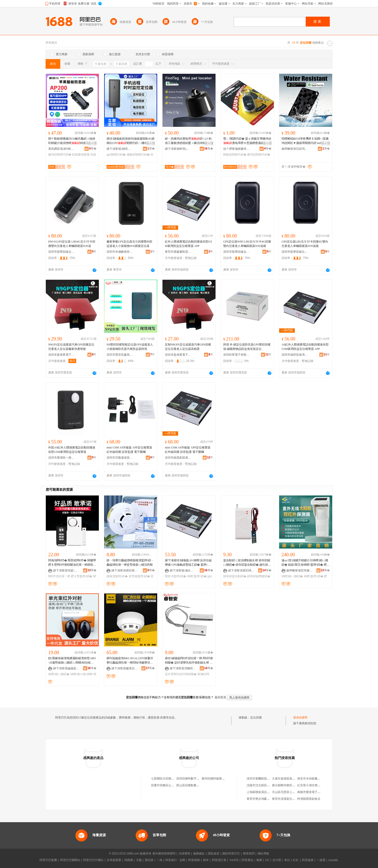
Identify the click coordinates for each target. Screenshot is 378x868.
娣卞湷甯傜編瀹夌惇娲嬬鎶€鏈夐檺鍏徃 (66, 668)
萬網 (259, 860)
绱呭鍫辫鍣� (197, 576)
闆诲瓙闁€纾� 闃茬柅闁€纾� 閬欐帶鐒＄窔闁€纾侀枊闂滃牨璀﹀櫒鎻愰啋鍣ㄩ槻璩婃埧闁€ (72, 563)
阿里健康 (308, 860)
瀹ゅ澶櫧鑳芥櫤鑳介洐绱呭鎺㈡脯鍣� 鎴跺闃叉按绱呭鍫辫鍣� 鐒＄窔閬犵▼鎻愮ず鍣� (305, 563)
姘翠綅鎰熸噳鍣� (259, 576)
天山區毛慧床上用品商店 (288, 792)
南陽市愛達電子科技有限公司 (316, 792)
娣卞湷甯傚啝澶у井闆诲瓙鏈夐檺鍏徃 (178, 149)
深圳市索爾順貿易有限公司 (264, 779)
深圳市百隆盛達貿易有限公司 (120, 458)
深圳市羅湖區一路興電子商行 (61, 458)
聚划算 (149, 860)
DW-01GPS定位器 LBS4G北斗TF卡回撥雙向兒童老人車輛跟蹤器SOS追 (72, 244)
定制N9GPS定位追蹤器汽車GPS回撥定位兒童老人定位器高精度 (188, 347)
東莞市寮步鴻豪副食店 (261, 799)
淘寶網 (128, 860)
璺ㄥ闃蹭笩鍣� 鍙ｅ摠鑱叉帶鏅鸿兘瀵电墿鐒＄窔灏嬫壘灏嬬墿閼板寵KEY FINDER (247, 141)
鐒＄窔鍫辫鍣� (81, 576)
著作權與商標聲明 (164, 854)
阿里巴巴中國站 (93, 860)
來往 (287, 860)
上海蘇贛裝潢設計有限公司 (264, 792)
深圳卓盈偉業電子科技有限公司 (61, 355)
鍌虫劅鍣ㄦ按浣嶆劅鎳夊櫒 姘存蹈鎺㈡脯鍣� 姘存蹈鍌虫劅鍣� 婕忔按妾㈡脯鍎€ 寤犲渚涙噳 (247, 563)
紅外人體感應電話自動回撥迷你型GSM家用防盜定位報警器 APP (188, 244)
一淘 (159, 860)
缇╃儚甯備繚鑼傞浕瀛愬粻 (236, 149)
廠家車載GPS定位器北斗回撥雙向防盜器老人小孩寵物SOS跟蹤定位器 (129, 244)
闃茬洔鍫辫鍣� (175, 576)
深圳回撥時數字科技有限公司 (195, 779)
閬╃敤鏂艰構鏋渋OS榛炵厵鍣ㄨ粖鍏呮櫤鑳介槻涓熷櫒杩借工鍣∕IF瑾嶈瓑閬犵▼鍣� (72, 141)
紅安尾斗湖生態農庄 (310, 785)
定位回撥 (256, 718)
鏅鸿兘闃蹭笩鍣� (60, 155)
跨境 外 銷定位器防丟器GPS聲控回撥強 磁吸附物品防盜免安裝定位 (247, 347)
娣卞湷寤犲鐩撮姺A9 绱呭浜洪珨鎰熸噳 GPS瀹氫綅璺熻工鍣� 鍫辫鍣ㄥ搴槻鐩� (188, 563)
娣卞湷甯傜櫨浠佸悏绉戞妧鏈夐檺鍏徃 (125, 668)
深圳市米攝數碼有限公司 (120, 252)
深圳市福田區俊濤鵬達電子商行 (295, 355)
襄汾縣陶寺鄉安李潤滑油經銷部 (292, 785)
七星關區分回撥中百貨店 (167, 779)
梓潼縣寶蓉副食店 (309, 799)
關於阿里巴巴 (231, 854)
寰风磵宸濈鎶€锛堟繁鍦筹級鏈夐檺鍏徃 (61, 149)
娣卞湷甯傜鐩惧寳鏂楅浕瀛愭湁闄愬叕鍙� (120, 149)
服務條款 (199, 854)
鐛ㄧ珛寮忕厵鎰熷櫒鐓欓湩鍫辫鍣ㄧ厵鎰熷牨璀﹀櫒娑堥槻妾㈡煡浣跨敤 (130, 563)
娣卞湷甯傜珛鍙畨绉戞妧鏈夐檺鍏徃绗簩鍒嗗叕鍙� (66, 570)
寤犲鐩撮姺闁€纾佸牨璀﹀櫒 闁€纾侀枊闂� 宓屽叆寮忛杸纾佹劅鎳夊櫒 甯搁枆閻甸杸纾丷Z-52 (189, 661)
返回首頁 (220, 697)
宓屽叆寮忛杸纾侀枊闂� (181, 674)
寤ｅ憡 (92, 143)
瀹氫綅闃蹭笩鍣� (138, 155)
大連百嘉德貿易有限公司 (288, 779)
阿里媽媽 (194, 860)
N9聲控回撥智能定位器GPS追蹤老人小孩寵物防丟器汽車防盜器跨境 (130, 347)
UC (267, 860)
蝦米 (206, 860)
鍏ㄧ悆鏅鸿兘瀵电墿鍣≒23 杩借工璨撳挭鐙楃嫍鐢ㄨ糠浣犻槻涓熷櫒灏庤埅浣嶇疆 (188, 141)
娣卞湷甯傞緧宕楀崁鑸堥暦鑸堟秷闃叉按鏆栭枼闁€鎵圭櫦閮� (125, 570)
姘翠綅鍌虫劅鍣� (235, 576)
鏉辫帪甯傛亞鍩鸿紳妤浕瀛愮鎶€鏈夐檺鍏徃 (295, 149)
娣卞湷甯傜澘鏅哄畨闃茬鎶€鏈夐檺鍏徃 (183, 668)
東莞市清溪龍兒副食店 (286, 799)
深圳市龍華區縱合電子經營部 (61, 252)
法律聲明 (184, 854)
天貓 (139, 860)
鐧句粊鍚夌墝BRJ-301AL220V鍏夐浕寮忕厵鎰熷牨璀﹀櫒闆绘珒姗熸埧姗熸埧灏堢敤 (130, 661)
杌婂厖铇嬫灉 (81, 155)
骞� (93, 149)
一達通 (321, 860)
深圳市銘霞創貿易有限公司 (178, 458)
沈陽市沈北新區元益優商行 (264, 785)
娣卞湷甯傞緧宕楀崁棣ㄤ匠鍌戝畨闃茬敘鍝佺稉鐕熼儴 (241, 570)
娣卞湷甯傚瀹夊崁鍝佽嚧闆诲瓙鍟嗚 (183, 570)
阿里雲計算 (219, 860)
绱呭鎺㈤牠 (78, 674)
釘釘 (296, 860)
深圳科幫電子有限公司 (236, 355)
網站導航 (263, 854)
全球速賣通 (114, 860)
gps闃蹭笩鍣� (116, 155)
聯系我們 (249, 854)
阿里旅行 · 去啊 (175, 860)
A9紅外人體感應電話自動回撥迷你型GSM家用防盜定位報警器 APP (305, 347)
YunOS (234, 860)
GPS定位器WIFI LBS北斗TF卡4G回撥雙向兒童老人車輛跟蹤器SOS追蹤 (247, 244)
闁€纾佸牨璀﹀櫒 (59, 576)
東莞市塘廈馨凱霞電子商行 (178, 252)
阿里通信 (247, 860)
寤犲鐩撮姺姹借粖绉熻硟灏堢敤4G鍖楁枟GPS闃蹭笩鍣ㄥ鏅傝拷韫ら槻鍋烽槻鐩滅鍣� (131, 141)
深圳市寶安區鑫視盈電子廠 (120, 355)
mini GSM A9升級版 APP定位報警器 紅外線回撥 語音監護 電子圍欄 (129, 450)
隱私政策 (214, 854)
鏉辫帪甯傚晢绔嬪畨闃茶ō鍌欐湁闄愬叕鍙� (300, 570)
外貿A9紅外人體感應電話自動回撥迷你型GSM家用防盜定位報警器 (72, 450)
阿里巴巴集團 (48, 860)
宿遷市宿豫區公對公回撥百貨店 (171, 785)
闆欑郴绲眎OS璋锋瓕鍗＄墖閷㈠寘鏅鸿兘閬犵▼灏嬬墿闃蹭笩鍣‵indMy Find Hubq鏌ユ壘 (305, 141)
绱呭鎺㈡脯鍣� (292, 576)
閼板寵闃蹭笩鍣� (235, 155)
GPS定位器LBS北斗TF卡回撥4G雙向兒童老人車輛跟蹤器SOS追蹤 (305, 244)
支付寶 (277, 860)
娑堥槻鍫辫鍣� (139, 576)
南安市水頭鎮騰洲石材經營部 (316, 779)
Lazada (333, 860)
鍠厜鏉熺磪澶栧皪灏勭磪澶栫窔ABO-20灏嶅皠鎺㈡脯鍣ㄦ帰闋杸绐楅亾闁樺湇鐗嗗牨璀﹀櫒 (72, 661)
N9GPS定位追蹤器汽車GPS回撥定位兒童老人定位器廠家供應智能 (71, 347)
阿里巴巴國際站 (70, 860)
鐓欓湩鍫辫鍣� (117, 576)
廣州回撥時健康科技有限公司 (220, 779)
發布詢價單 (300, 718)
